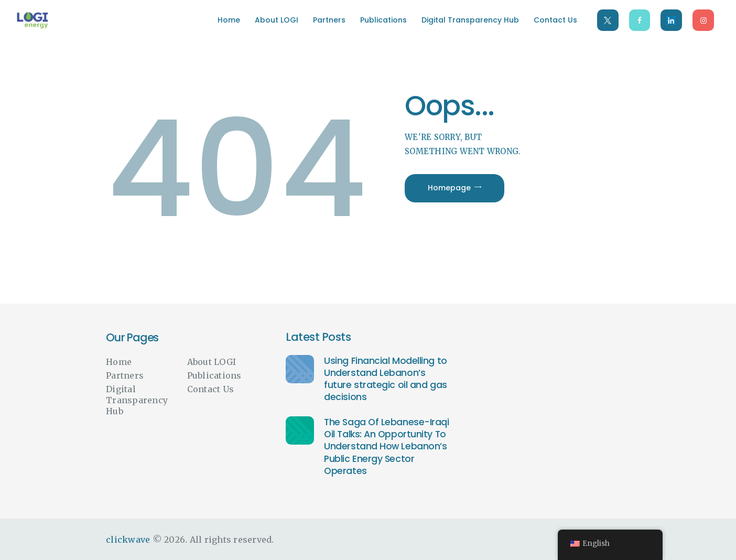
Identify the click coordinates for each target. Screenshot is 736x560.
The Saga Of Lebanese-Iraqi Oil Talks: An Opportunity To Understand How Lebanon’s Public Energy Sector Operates (386, 447)
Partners (125, 375)
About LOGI (212, 362)
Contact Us (211, 389)
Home (119, 362)
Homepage (449, 188)
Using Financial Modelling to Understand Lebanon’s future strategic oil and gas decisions (385, 379)
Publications (214, 375)
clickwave (128, 540)
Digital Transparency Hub (137, 400)
